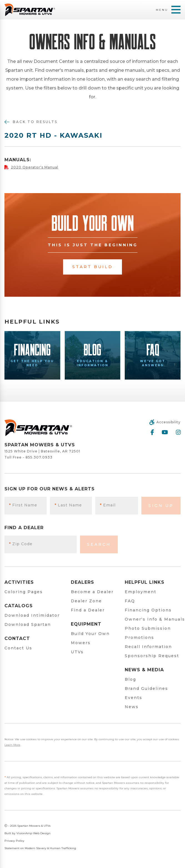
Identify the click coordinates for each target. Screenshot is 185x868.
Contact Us (18, 648)
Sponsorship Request (152, 656)
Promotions (139, 637)
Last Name (68, 505)
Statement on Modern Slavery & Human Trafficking (40, 848)
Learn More (12, 745)
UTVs (77, 652)
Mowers (81, 643)
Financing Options (148, 610)
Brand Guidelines (146, 688)
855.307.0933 (39, 457)
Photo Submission (148, 628)
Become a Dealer (92, 592)
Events (133, 698)
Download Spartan (28, 624)
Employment (141, 592)
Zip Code (21, 544)
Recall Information (148, 647)
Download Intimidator (32, 615)
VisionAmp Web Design (33, 833)
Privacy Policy (14, 841)
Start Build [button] (92, 267)
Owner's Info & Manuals (155, 619)
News (132, 707)
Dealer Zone (86, 601)
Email (108, 505)
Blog (130, 679)
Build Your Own (90, 634)
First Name (23, 505)
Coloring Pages (24, 592)
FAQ (130, 601)
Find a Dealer (88, 610)
